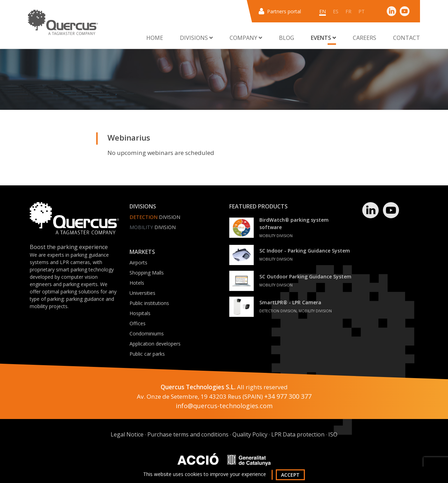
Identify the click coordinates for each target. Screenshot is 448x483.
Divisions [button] (196, 38)
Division (155, 217)
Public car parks (147, 354)
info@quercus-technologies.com (224, 406)
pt (362, 11)
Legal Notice (127, 434)
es (336, 11)
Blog (286, 38)
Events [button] (323, 38)
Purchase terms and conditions (188, 434)
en (323, 11)
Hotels (137, 283)
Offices (138, 323)
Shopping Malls (147, 273)
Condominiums (147, 333)
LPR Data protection (298, 434)
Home (155, 38)
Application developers (155, 344)
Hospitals (140, 313)
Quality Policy (250, 434)
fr (348, 11)
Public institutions (149, 303)
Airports (138, 262)
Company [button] (246, 38)
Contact (407, 38)
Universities (142, 293)
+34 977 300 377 (288, 396)
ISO (333, 434)
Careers (365, 38)
